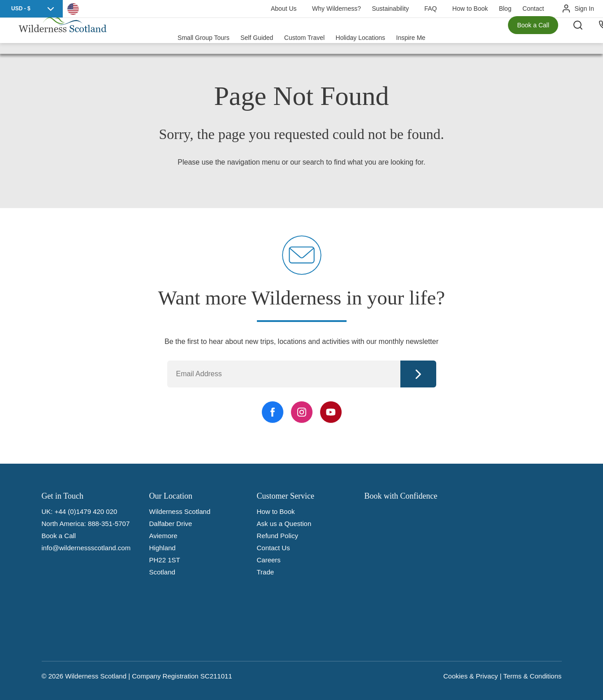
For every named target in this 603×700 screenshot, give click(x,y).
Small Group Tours (204, 36)
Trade (266, 572)
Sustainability (390, 9)
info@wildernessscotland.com (86, 548)
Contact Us (273, 548)
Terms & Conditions (532, 676)
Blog (505, 9)
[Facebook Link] (273, 412)
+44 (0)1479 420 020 (86, 511)
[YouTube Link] (331, 412)
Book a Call (533, 36)
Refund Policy (278, 536)
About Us (284, 9)
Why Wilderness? (336, 9)
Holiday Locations (361, 36)
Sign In (584, 9)
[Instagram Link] (302, 412)
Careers (269, 560)
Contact (533, 9)
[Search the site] (585, 36)
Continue (418, 374)
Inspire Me (411, 36)
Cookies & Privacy (471, 676)
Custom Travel (304, 36)
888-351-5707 (109, 524)
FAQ (430, 9)
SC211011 (216, 676)
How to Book (470, 9)
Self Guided (257, 36)
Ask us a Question (284, 524)
